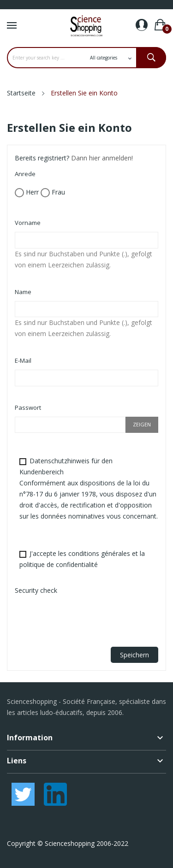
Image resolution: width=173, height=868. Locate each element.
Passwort (28, 407)
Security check (36, 590)
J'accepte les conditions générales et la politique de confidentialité (82, 559)
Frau (53, 192)
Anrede (25, 174)
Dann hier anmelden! (102, 158)
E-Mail (23, 360)
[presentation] (85, 618)
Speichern (134, 655)
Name (23, 292)
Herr (27, 192)
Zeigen (142, 424)
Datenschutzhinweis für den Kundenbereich (89, 488)
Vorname (28, 223)
